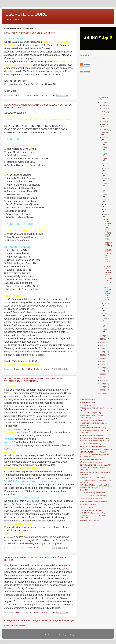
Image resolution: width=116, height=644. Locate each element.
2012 (102, 349)
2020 (102, 374)
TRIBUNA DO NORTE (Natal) (91, 510)
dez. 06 (107, 168)
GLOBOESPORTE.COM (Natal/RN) (93, 428)
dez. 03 (107, 153)
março (105, 105)
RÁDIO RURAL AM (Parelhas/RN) (92, 459)
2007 (102, 103)
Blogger (72, 635)
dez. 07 (107, 174)
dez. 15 (107, 199)
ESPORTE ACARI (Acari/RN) (90, 444)
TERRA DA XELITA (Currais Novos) (93, 493)
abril (104, 109)
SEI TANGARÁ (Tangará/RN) (90, 413)
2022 (102, 380)
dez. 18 (107, 209)
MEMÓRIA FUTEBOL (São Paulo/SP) (93, 452)
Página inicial (40, 620)
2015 (102, 358)
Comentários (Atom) (18, 625)
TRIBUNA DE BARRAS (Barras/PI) (92, 420)
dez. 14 (107, 194)
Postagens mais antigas (62, 620)
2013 (102, 352)
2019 (102, 371)
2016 (102, 361)
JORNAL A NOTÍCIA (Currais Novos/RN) (94, 485)
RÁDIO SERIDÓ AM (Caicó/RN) (91, 462)
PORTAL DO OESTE (87, 405)
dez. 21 (107, 309)
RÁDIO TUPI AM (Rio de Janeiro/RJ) (93, 446)
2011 (102, 345)
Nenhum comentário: (42, 95)
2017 (102, 365)
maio (104, 112)
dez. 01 (107, 143)
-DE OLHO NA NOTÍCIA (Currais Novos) (94, 438)
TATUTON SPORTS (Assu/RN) (91, 499)
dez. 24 (107, 314)
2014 (102, 355)
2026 (102, 393)
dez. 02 (107, 148)
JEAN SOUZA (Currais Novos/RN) (92, 477)
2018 (102, 368)
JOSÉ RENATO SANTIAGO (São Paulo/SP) (96, 449)
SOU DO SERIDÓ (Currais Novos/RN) (94, 496)
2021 (102, 377)
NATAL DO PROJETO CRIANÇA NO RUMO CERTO (30, 33)
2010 (102, 342)
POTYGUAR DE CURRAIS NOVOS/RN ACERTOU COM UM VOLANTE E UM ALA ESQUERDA (34, 380)
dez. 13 (107, 189)
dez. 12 (107, 184)
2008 (102, 336)
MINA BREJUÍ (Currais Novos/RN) (92, 513)
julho (104, 118)
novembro (106, 133)
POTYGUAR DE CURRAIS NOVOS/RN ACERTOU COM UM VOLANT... (108, 253)
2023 (102, 384)
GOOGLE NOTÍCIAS (87, 402)
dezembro (106, 138)
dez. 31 (107, 329)
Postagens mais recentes (17, 620)
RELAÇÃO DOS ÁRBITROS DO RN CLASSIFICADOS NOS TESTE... (108, 276)
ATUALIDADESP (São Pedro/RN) (92, 435)
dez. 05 (107, 163)
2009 (102, 339)
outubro (105, 130)
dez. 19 (107, 215)
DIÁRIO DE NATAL (87, 507)
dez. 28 (107, 319)
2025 (102, 390)
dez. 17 (107, 204)
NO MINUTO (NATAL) (88, 504)
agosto (105, 121)
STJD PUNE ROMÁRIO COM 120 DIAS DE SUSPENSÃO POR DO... (107, 229)
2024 (102, 387)
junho (104, 115)
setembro (105, 124)
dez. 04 (107, 158)
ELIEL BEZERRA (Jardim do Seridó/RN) (94, 501)
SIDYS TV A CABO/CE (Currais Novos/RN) (95, 465)
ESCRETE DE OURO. (27, 14)
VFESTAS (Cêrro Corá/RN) (90, 520)
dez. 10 (107, 179)
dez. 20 (107, 303)
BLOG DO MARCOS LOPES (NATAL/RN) (95, 441)
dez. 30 (107, 324)
